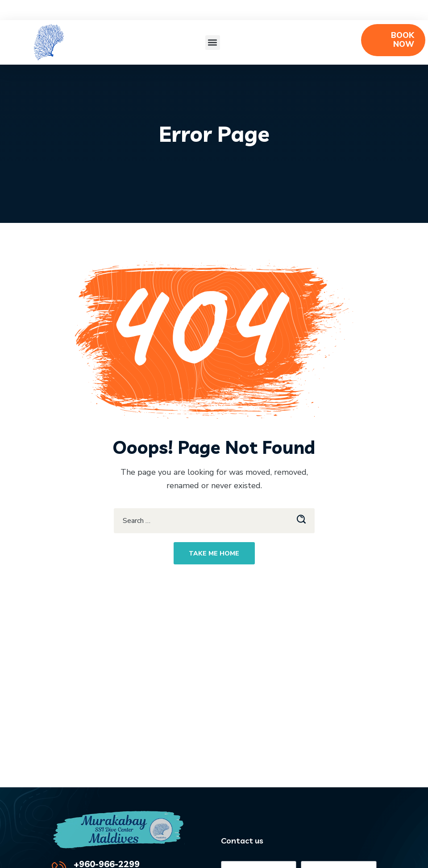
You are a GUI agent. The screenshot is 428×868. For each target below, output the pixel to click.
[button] (213, 43)
